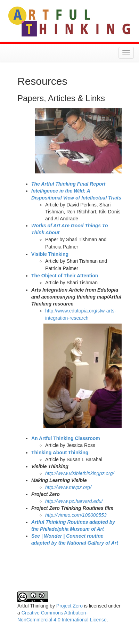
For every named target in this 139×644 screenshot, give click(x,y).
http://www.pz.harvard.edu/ (74, 501)
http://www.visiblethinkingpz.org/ (80, 473)
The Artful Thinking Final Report (68, 184)
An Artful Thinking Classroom (66, 438)
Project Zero (69, 606)
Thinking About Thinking (60, 453)
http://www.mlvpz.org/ (68, 487)
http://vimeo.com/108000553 (76, 515)
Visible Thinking (50, 254)
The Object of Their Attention (65, 276)
